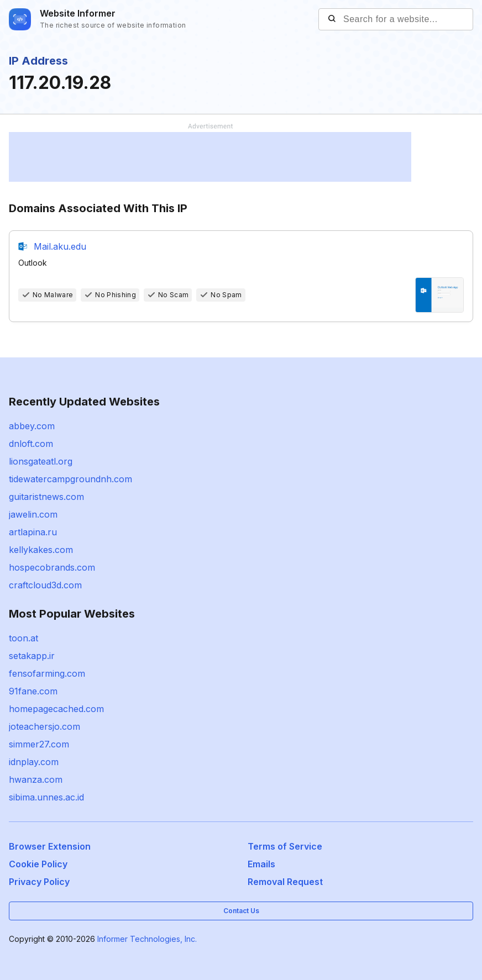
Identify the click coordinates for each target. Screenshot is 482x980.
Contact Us (241, 911)
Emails (261, 864)
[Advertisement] (210, 157)
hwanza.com (36, 779)
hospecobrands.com (52, 567)
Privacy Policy (39, 882)
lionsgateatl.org (41, 461)
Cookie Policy (38, 864)
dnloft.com (31, 444)
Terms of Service (285, 846)
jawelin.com (33, 514)
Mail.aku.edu (60, 246)
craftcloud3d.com (45, 585)
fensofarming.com (47, 673)
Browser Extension (50, 846)
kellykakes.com (41, 550)
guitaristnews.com (46, 497)
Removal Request (285, 882)
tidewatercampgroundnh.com (70, 479)
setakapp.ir (32, 656)
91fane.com (33, 691)
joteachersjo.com (44, 726)
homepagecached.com (56, 709)
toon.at (23, 638)
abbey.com (32, 426)
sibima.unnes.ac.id (46, 797)
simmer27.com (39, 744)
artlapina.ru (33, 532)
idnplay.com (34, 762)
